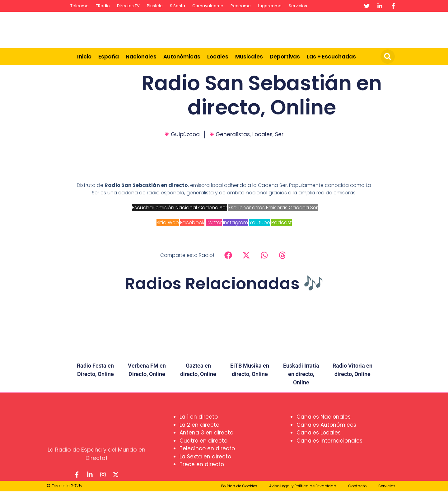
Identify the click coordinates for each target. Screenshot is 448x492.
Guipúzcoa (185, 134)
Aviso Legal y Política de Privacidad (303, 487)
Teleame (79, 6)
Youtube (260, 223)
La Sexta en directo (205, 457)
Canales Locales (319, 433)
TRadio (103, 6)
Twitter (214, 223)
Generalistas (233, 134)
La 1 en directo (199, 417)
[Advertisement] (285, 29)
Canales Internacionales (329, 441)
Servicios (298, 6)
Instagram (236, 223)
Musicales (249, 57)
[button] (388, 57)
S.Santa (177, 6)
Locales (218, 57)
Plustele (155, 6)
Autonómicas (182, 57)
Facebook (192, 223)
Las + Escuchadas (331, 57)
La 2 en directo (199, 425)
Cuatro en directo (203, 441)
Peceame (241, 6)
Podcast (282, 223)
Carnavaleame (208, 6)
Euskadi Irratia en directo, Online (301, 374)
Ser (279, 134)
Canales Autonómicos (326, 425)
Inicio (84, 57)
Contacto (357, 487)
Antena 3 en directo (206, 433)
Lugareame (270, 6)
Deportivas (285, 57)
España (109, 57)
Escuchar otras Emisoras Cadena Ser (273, 208)
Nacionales (141, 57)
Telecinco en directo (207, 448)
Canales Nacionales (324, 417)
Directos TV (128, 6)
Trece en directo (202, 464)
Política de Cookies (239, 487)
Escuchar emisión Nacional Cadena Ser (180, 208)
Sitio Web (168, 223)
